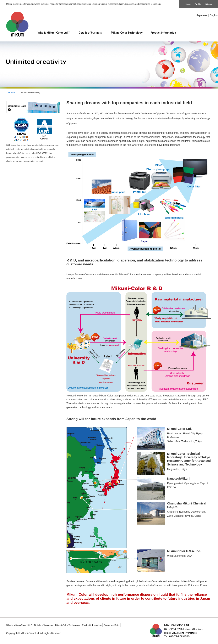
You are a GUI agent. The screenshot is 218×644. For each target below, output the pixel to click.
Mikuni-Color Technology (125, 28)
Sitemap (209, 4)
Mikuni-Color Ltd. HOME (17, 25)
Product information (162, 28)
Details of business (89, 28)
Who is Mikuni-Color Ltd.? (52, 28)
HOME (187, 4)
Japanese (202, 15)
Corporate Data (197, 4)
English (214, 15)
